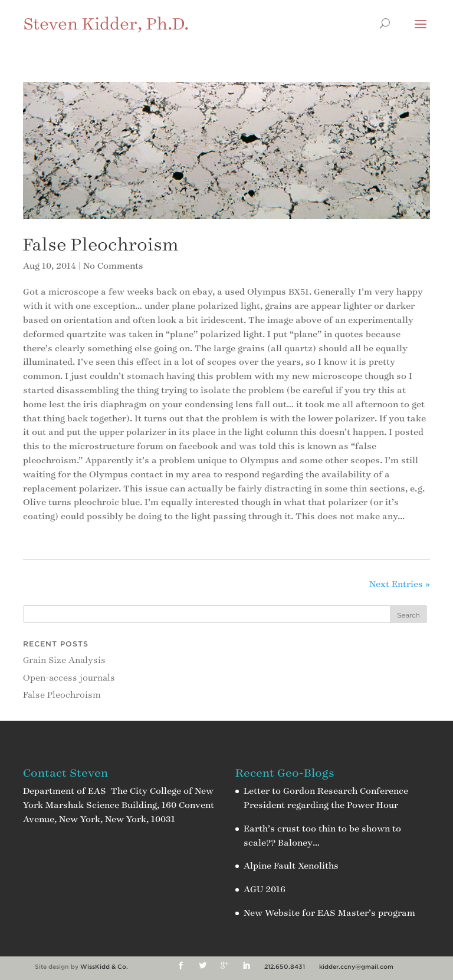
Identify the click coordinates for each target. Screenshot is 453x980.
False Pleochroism (101, 245)
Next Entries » (400, 584)
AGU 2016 (265, 890)
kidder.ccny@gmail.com (356, 966)
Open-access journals (69, 678)
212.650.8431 (285, 966)
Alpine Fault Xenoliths (291, 866)
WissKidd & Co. (104, 966)
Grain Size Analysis (64, 660)
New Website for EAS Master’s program (329, 913)
